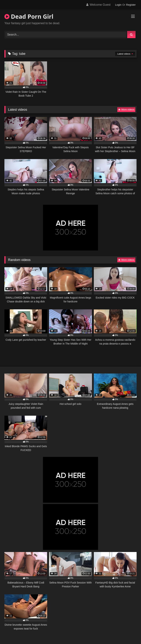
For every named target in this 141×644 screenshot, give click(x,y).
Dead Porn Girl (29, 16)
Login (118, 5)
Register (131, 5)
